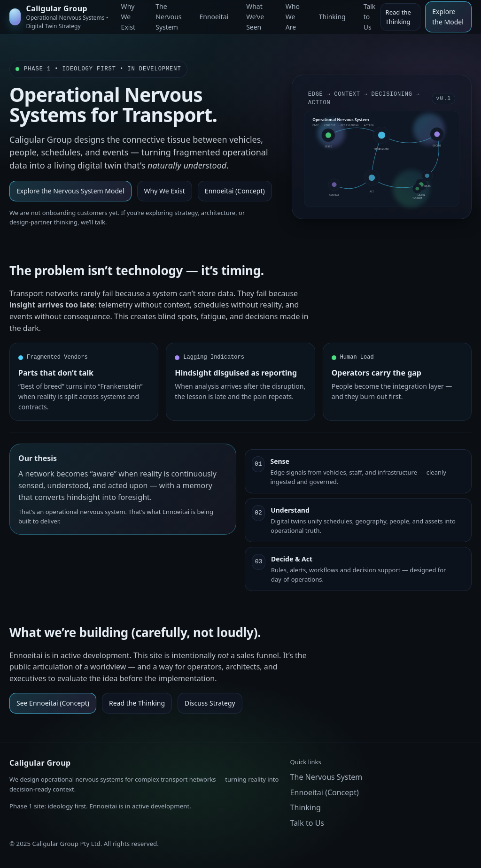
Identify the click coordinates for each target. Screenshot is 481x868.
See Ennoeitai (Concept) (53, 703)
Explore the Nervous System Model (70, 191)
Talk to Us (307, 823)
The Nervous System (326, 777)
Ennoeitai (214, 17)
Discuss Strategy (210, 703)
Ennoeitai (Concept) (235, 191)
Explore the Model (448, 17)
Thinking (332, 17)
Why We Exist (165, 191)
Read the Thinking (398, 17)
